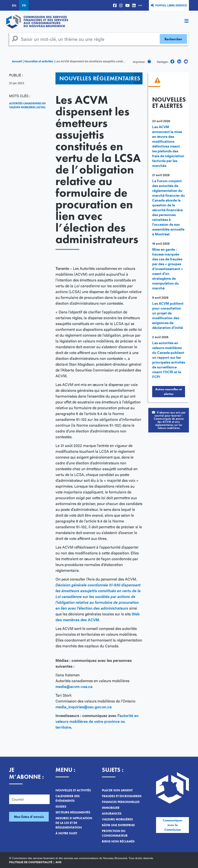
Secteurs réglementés (73, 812)
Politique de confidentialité (31, 862)
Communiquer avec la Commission (173, 825)
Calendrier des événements (68, 798)
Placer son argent (117, 790)
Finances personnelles (121, 802)
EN (14, 5)
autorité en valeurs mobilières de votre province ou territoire (97, 721)
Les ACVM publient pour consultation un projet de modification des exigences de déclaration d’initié (168, 315)
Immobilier (111, 808)
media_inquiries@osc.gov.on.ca (84, 707)
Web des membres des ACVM (98, 617)
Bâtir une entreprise (118, 825)
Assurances (112, 814)
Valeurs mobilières (117, 819)
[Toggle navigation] (186, 21)
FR (24, 5)
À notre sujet (66, 833)
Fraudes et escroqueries (122, 796)
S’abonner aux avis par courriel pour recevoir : (169, 420)
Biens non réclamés (118, 841)
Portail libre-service (171, 5)
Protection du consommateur (115, 833)
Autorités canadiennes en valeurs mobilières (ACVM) (27, 105)
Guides (61, 807)
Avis (58, 862)
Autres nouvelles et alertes (169, 392)
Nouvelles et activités (39, 61)
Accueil (17, 61)
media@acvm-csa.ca (74, 686)
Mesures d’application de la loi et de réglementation (74, 823)
